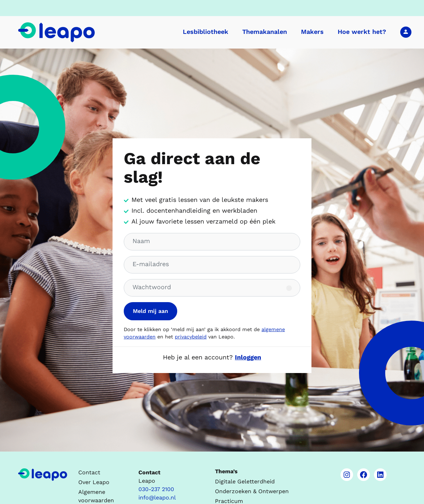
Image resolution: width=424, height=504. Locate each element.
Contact (89, 472)
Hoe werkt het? (362, 32)
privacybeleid (191, 337)
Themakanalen (265, 32)
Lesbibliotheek (206, 32)
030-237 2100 (156, 489)
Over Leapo (94, 482)
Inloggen (406, 32)
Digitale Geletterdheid (245, 481)
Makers (312, 32)
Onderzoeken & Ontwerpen (252, 491)
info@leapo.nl (157, 498)
